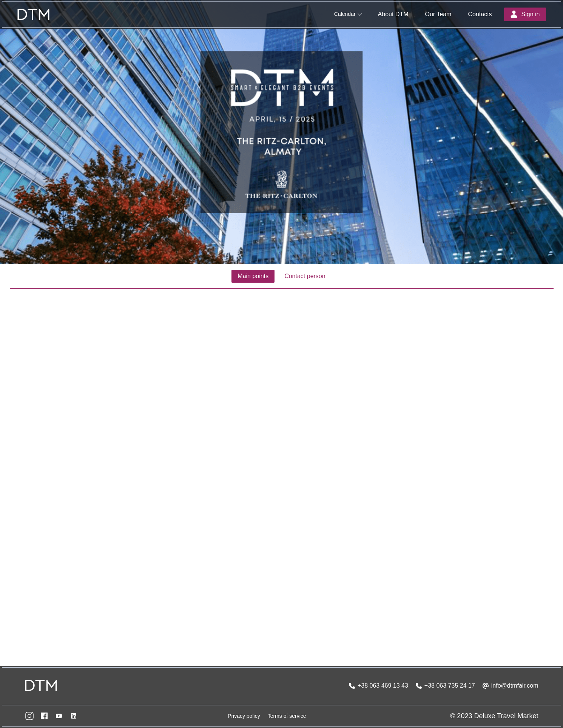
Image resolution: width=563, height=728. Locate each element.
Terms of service (287, 716)
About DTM (393, 14)
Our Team (438, 14)
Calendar (345, 14)
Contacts (480, 14)
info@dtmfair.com (515, 686)
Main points (253, 276)
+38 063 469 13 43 (383, 686)
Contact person (305, 276)
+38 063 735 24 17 (450, 686)
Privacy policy (244, 716)
